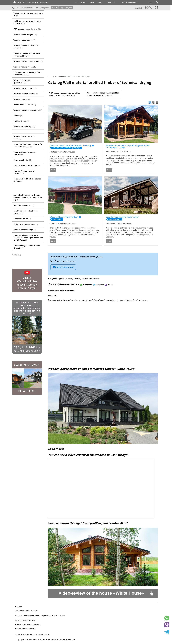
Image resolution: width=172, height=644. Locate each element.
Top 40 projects (66, 8)
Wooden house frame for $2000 (24, 138)
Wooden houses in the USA (26, 67)
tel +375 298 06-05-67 (66, 261)
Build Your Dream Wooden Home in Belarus (28, 22)
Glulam (18, 116)
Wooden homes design (25, 230)
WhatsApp (32, 8)
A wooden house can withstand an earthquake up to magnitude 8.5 (28, 197)
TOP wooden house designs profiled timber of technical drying (65, 94)
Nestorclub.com (44, 634)
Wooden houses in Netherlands (28, 61)
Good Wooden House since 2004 (31, 2)
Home (50, 76)
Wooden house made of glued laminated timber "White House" (92, 369)
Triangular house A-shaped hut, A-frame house (27, 73)
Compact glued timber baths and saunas (28, 180)
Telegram (45, 8)
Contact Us (111, 2)
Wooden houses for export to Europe (26, 47)
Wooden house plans (24, 40)
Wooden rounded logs (24, 127)
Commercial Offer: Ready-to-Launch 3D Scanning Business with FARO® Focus (28, 238)
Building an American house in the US (28, 14)
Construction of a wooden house (25, 153)
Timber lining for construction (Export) (27, 247)
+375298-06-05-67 (63, 284)
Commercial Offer (22, 160)
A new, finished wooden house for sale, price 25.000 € (28, 145)
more (53, 170)
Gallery (100, 2)
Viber (38, 8)
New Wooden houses (24, 205)
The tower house (22, 219)
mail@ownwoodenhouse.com (62, 290)
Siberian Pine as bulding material (24, 172)
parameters (58, 76)
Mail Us (55, 8)
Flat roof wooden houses (25, 94)
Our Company (80, 2)
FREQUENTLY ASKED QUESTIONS (22, 81)
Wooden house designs (25, 35)
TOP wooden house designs (27, 29)
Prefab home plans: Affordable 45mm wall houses (27, 55)
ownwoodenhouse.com (25, 628)
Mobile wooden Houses (25, 105)
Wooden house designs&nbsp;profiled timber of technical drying (103, 94)
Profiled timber (21, 121)
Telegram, (99, 285)
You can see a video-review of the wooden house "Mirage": (89, 455)
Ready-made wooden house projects (25, 212)
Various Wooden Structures (27, 165)
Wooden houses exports (25, 88)
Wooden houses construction (28, 110)
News (92, 2)
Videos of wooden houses (26, 224)
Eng (150, 2)
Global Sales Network (130, 2)
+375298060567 (20, 8)
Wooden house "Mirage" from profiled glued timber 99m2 (88, 523)
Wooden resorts (22, 99)
